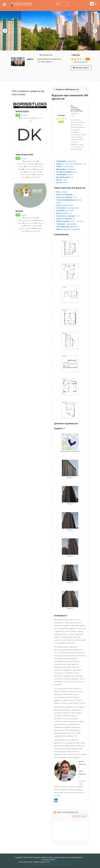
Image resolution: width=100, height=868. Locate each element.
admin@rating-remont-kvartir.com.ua (64, 862)
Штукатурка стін (33, 177)
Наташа (61, 115)
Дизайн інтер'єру (26, 118)
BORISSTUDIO (22, 111)
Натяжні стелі (28, 169)
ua (92, 4)
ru (95, 4)
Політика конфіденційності (39, 864)
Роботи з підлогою (32, 172)
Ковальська (72, 161)
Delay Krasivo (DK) (24, 155)
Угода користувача (56, 864)
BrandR (19, 211)
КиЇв (59, 4)
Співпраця (67, 864)
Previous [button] (5, 31)
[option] (50, 31)
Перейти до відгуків (80, 62)
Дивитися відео (80, 816)
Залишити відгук (81, 68)
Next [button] (95, 31)
